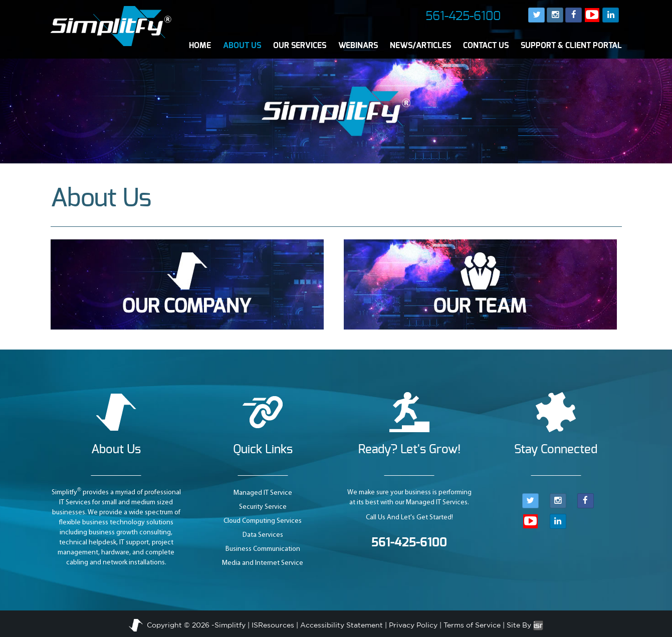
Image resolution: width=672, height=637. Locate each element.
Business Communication (263, 549)
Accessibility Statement (342, 625)
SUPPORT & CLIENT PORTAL (571, 46)
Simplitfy (230, 625)
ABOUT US (242, 46)
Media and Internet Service (263, 563)
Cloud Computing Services (263, 521)
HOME (200, 46)
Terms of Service (472, 625)
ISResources (273, 625)
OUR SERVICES (300, 46)
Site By (525, 625)
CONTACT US (486, 46)
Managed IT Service (263, 493)
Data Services (263, 535)
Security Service (263, 507)
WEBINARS (358, 46)
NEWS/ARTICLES (420, 46)
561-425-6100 (463, 17)
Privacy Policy (413, 625)
